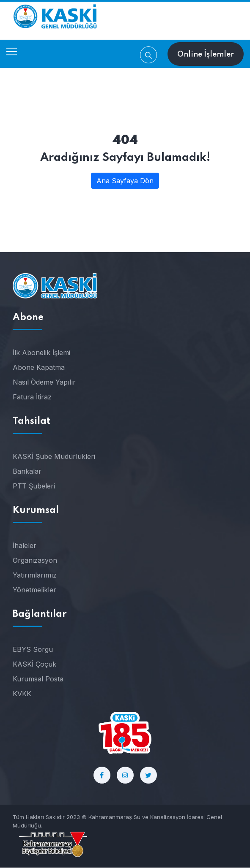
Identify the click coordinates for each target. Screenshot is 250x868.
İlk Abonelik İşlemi (41, 353)
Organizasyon (35, 561)
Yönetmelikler (34, 590)
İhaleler (25, 546)
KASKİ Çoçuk (34, 665)
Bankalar (27, 472)
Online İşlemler (206, 55)
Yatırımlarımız (35, 575)
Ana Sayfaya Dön (125, 181)
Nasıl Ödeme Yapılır (44, 382)
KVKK (22, 694)
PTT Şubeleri (34, 486)
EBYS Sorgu (33, 650)
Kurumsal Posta (38, 679)
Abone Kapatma (39, 368)
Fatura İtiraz (32, 397)
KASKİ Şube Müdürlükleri (54, 457)
